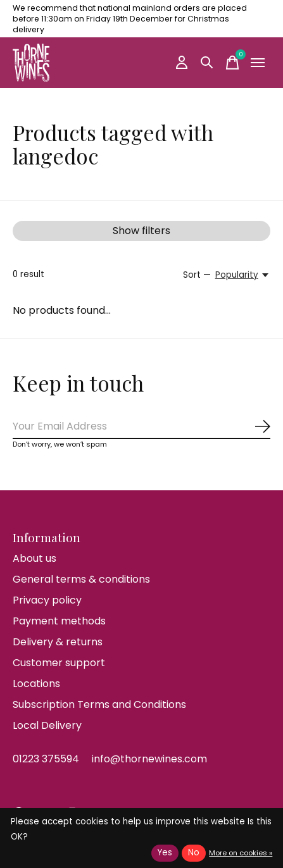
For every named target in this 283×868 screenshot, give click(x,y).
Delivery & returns (58, 642)
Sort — (197, 275)
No (194, 852)
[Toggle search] (207, 63)
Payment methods (59, 621)
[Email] (141, 427)
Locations (36, 684)
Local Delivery (47, 725)
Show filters (141, 231)
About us (35, 558)
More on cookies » (241, 853)
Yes (165, 852)
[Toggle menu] (258, 63)
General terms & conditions (81, 579)
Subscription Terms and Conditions (99, 704)
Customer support (59, 663)
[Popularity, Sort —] (243, 275)
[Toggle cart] (232, 63)
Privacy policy (47, 600)
